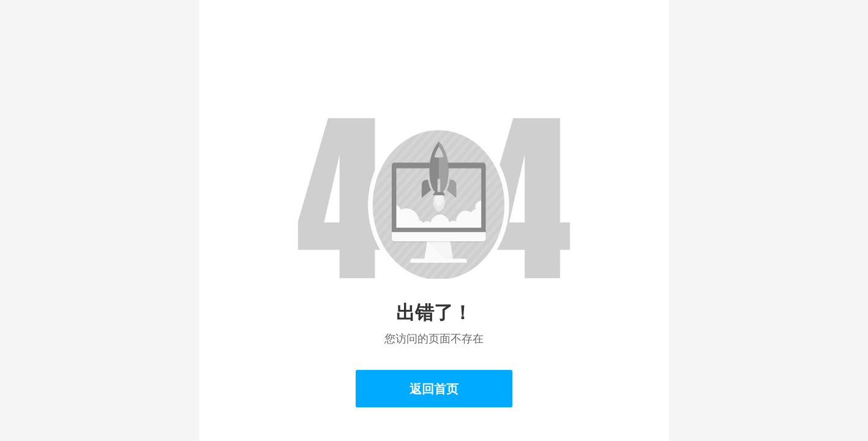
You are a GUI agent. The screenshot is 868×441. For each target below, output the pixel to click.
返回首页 (434, 389)
